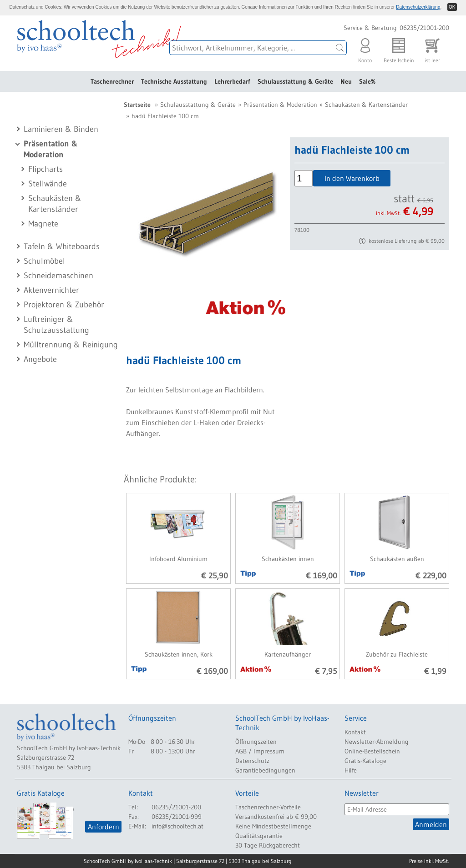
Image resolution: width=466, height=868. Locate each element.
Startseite (137, 105)
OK (452, 7)
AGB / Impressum (260, 751)
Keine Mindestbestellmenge (273, 826)
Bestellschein (399, 48)
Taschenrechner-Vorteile (268, 807)
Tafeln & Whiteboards (62, 246)
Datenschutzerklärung (418, 7)
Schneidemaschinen (58, 276)
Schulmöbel (44, 261)
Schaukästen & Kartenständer (366, 105)
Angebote (40, 359)
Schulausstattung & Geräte (295, 81)
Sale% (367, 81)
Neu (346, 81)
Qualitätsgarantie (259, 836)
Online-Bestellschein (372, 751)
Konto (365, 48)
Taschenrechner (112, 81)
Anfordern (104, 827)
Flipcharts (46, 169)
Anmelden (431, 824)
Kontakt (355, 732)
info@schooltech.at (177, 826)
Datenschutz (252, 761)
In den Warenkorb (352, 178)
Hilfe (351, 770)
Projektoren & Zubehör (64, 305)
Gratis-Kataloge (365, 761)
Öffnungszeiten (256, 742)
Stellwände (48, 184)
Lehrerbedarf (232, 81)
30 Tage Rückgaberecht (268, 845)
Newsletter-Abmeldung (377, 742)
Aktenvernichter (51, 290)
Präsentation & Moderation (280, 105)
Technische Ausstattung (174, 81)
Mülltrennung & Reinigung (71, 345)
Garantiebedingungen (265, 770)
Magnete (43, 224)
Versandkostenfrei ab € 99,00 (276, 817)
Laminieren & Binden (61, 129)
